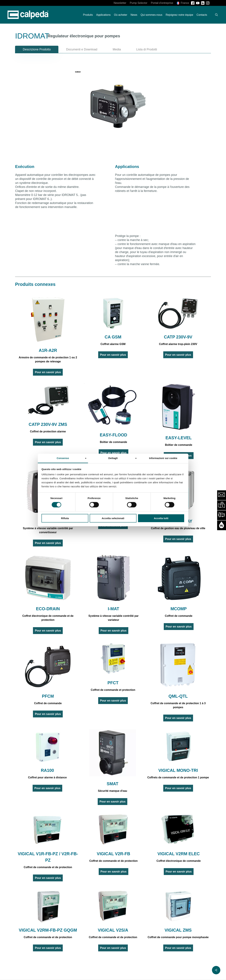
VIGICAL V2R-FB (114, 854)
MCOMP (179, 609)
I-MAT (113, 609)
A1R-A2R (48, 350)
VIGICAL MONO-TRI (178, 770)
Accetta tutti (161, 518)
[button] (37, 49)
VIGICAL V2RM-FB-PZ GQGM (48, 930)
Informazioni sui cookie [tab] (163, 458)
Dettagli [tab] (113, 458)
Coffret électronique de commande (179, 861)
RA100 (47, 770)
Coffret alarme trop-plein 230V (178, 344)
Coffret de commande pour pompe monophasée (178, 937)
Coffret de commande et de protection (48, 867)
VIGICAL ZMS (178, 930)
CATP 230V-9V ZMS (48, 424)
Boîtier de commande (114, 442)
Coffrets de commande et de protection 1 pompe (178, 777)
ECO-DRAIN (48, 609)
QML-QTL (178, 696)
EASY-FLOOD (114, 435)
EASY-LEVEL (179, 438)
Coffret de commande (178, 616)
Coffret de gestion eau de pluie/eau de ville (178, 528)
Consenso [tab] (63, 458)
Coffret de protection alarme (48, 431)
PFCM (48, 696)
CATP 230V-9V (178, 337)
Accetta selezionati (113, 518)
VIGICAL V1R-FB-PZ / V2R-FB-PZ (48, 857)
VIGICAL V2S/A (113, 930)
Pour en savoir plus (48, 372)
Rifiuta (65, 518)
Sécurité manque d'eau (112, 791)
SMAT (113, 784)
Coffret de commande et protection (113, 690)
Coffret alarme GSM (113, 344)
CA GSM (113, 337)
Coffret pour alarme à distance (47, 777)
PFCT (113, 683)
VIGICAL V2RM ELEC (179, 854)
